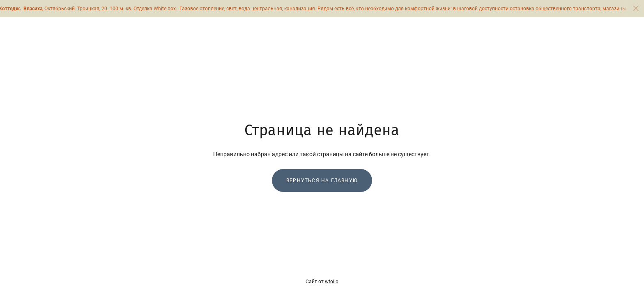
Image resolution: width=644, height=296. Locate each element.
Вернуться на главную (322, 180)
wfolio (332, 282)
